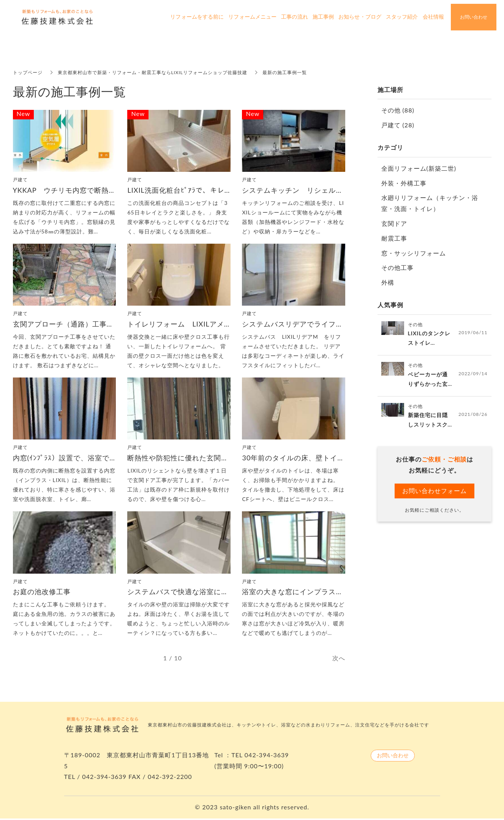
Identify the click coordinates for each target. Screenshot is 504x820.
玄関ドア (394, 223)
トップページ (28, 72)
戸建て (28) (398, 125)
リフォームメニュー (252, 17)
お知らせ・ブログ (360, 17)
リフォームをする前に (197, 17)
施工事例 (323, 17)
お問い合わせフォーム (434, 491)
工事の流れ (295, 17)
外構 (388, 282)
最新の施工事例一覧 (285, 72)
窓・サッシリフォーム (414, 253)
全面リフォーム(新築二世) (419, 168)
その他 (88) (398, 110)
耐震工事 (394, 238)
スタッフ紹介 (402, 17)
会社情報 (433, 17)
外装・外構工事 (404, 183)
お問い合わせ (393, 757)
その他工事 (397, 267)
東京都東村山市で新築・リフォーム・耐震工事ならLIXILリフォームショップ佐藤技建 (153, 72)
